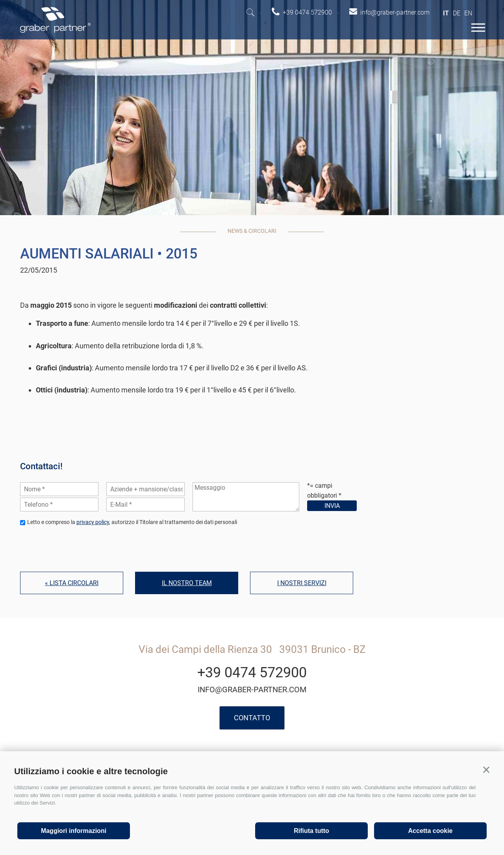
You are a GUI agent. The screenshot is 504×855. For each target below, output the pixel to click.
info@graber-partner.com (252, 690)
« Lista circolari (72, 583)
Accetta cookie (431, 831)
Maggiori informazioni (74, 831)
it (446, 13)
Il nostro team (187, 583)
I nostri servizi (302, 583)
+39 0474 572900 (252, 673)
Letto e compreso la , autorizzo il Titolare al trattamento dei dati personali (132, 522)
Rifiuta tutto (311, 831)
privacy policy (93, 522)
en (468, 13)
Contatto (252, 718)
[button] (486, 770)
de (457, 13)
